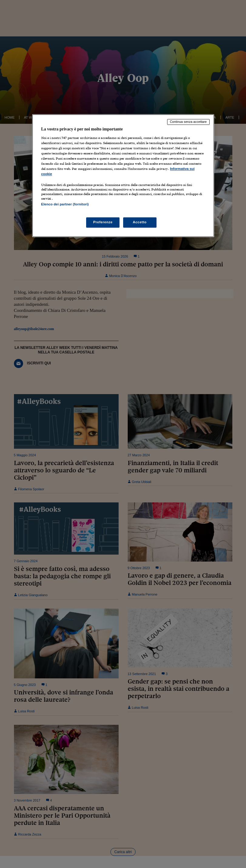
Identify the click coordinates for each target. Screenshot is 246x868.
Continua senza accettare (188, 122)
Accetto (140, 222)
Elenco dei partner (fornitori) (65, 204)
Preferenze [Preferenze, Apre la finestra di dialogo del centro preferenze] (103, 222)
